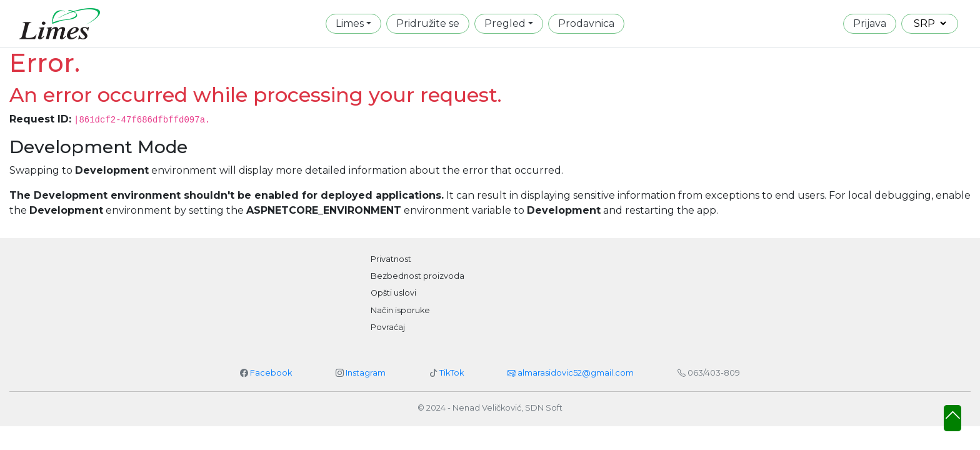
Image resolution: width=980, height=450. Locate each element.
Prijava (870, 23)
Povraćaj (388, 327)
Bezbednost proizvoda (417, 276)
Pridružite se (428, 23)
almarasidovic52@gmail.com (571, 373)
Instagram (366, 373)
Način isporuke (400, 310)
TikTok (452, 373)
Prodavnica (586, 23)
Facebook (271, 373)
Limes (350, 23)
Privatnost (391, 259)
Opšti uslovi (393, 293)
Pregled (505, 23)
